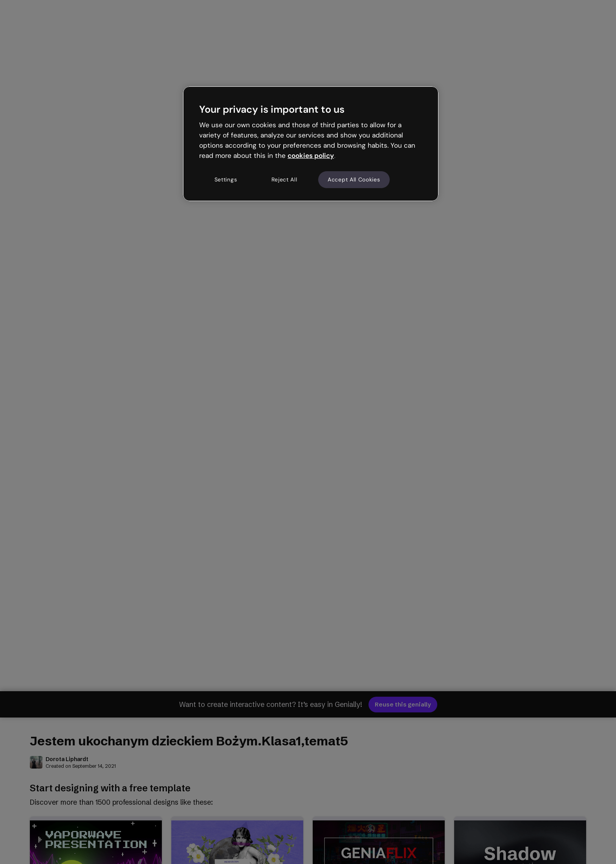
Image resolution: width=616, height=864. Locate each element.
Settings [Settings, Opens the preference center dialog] (226, 179)
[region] (311, 144)
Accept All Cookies (354, 179)
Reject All (284, 179)
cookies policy (311, 156)
